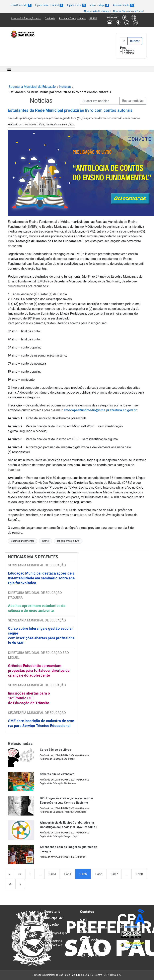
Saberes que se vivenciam (57, 774)
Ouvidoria (50, 19)
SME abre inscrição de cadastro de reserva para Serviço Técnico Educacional (41, 723)
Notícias (129, 53)
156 (85, 920)
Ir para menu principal (49, 5)
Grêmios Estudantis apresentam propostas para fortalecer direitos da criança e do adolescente (39, 670)
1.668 (139, 874)
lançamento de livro (68, 541)
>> (10, 884)
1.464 (67, 874)
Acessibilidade (123, 5)
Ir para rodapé (99, 5)
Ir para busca (76, 5)
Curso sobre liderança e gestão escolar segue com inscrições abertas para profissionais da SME (41, 636)
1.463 (52, 874)
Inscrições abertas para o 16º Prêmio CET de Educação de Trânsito (29, 698)
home (46, 541)
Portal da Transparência (72, 19)
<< (20, 874)
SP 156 (93, 19)
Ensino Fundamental (22, 541)
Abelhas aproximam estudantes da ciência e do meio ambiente (37, 608)
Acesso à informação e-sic (26, 19)
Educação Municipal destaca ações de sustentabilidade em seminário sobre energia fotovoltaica (41, 578)
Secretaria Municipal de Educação (32, 87)
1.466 (99, 874)
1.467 (114, 874)
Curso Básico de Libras (55, 750)
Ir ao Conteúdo (21, 5)
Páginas (129, 50)
